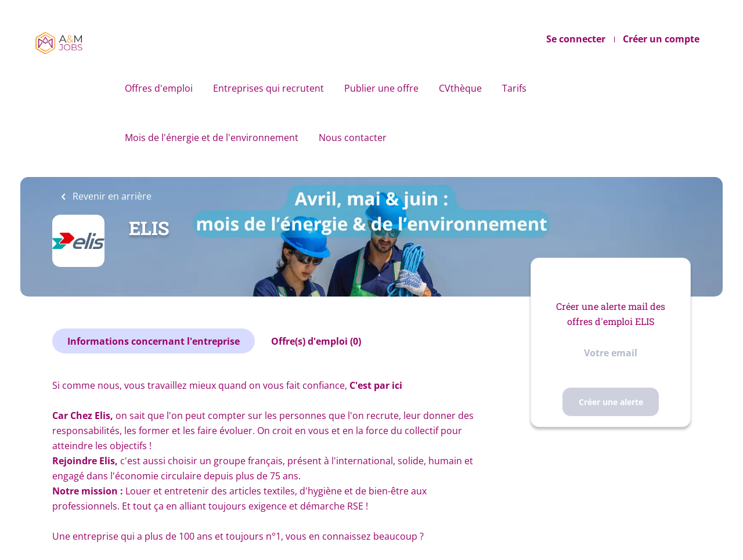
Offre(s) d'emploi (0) (316, 341)
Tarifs (514, 88)
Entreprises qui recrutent (268, 88)
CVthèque (460, 88)
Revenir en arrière (111, 196)
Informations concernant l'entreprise (154, 341)
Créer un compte (661, 39)
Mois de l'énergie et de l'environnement (212, 138)
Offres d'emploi (159, 88)
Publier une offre (381, 88)
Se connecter (576, 39)
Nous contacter (353, 138)
